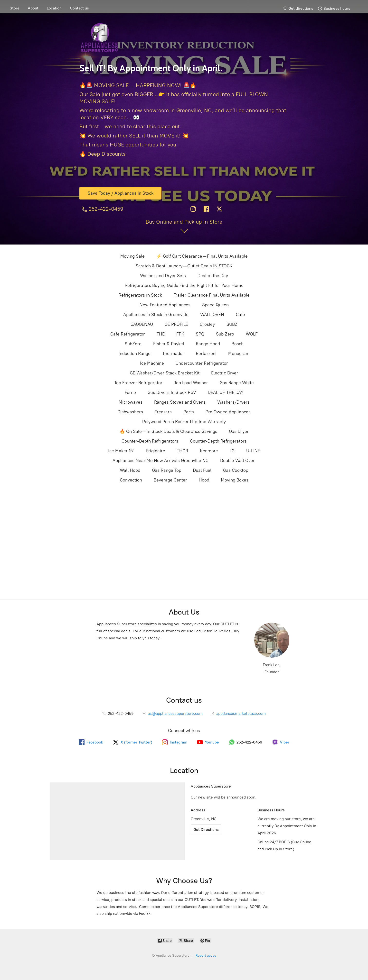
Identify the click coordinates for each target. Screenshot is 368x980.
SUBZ (232, 324)
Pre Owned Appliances (228, 412)
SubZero (133, 344)
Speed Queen (215, 305)
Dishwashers (130, 412)
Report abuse (206, 956)
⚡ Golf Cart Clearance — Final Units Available (202, 256)
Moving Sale (132, 256)
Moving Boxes (235, 480)
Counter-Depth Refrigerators (150, 441)
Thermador (173, 354)
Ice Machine (152, 363)
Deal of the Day (213, 276)
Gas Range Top (167, 470)
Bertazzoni (206, 354)
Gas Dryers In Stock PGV (172, 392)
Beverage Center (170, 480)
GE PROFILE (176, 324)
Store (15, 8)
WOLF (252, 334)
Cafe (240, 315)
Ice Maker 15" (121, 451)
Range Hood (208, 344)
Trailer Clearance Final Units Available (212, 295)
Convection (131, 480)
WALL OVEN (212, 315)
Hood (204, 480)
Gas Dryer (239, 431)
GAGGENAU (142, 324)
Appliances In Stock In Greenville (156, 315)
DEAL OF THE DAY (226, 392)
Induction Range (135, 354)
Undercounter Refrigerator (202, 363)
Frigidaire (156, 451)
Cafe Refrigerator (128, 334)
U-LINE (253, 451)
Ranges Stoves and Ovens (180, 402)
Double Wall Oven (238, 461)
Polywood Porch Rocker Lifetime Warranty (184, 422)
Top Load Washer (191, 383)
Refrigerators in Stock (140, 295)
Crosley (207, 324)
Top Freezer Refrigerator (138, 383)
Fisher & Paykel (169, 344)
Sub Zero (225, 334)
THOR (183, 451)
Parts (189, 412)
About (33, 8)
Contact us (79, 8)
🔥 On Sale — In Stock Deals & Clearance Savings (168, 431)
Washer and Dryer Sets (163, 276)
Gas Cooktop (236, 470)
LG (232, 451)
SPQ (200, 334)
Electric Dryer (225, 373)
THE (161, 334)
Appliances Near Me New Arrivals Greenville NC (160, 461)
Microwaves (131, 402)
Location (54, 8)
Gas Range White (237, 383)
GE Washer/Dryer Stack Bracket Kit (165, 373)
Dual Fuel (202, 470)
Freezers (163, 412)
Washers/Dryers (233, 402)
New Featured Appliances (165, 305)
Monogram (239, 354)
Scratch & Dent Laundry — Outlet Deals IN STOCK (184, 266)
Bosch (238, 344)
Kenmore (209, 451)
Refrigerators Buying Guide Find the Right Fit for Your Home (184, 285)
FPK (180, 334)
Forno (130, 392)
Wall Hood (130, 470)
